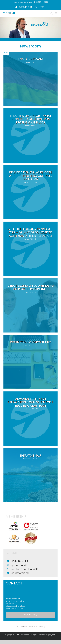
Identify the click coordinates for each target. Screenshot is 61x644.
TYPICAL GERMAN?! (30, 59)
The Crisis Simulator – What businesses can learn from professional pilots (30, 119)
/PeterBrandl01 (20, 561)
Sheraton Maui (31, 456)
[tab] (30, 591)
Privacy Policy (40, 626)
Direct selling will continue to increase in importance (31, 287)
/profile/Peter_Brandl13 (24, 569)
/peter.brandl (19, 565)
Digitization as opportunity (30, 342)
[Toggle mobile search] (52, 13)
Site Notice (28, 626)
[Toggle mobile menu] (56, 13)
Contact (19, 626)
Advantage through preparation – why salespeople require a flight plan (31, 402)
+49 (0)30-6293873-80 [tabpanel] (30, 604)
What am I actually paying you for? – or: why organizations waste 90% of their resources (31, 232)
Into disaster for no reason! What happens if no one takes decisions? (31, 176)
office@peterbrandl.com (16, 606)
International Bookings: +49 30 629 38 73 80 (31, 2)
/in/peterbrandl (20, 573)
